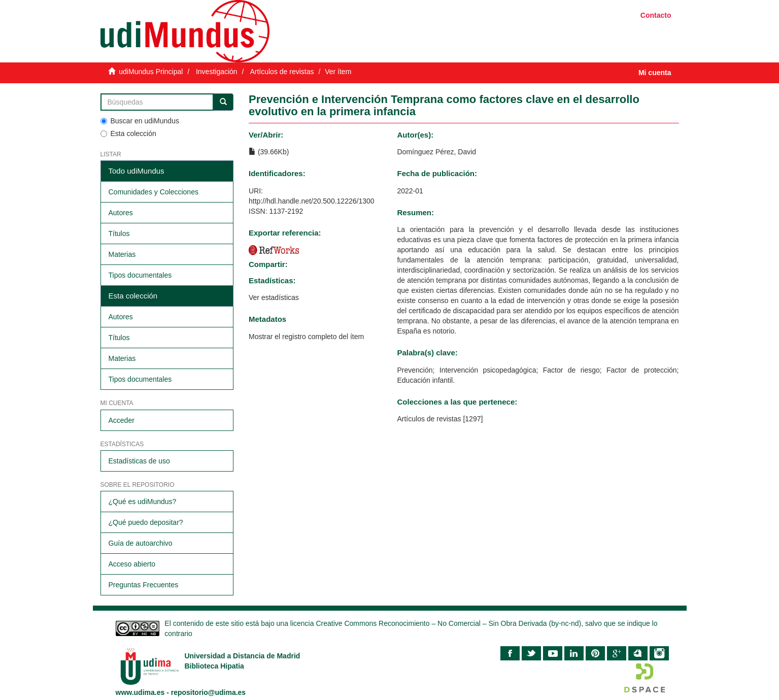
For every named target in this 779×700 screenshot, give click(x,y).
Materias (122, 254)
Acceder (122, 420)
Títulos (119, 234)
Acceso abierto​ (132, 564)
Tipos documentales (140, 275)
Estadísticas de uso (139, 461)
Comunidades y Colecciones (154, 192)
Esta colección (128, 134)
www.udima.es (140, 692)
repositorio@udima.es (208, 692)
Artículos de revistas (282, 72)
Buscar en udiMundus (140, 121)
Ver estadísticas (274, 297)
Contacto (656, 15)
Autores (121, 213)
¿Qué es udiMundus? (143, 502)
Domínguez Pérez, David (436, 152)
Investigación (217, 72)
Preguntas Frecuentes (144, 585)
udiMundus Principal (151, 72)
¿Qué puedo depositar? (146, 522)
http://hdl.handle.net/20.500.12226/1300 (312, 201)
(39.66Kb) (269, 152)
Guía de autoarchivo (141, 543)
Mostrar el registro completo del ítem (306, 337)
